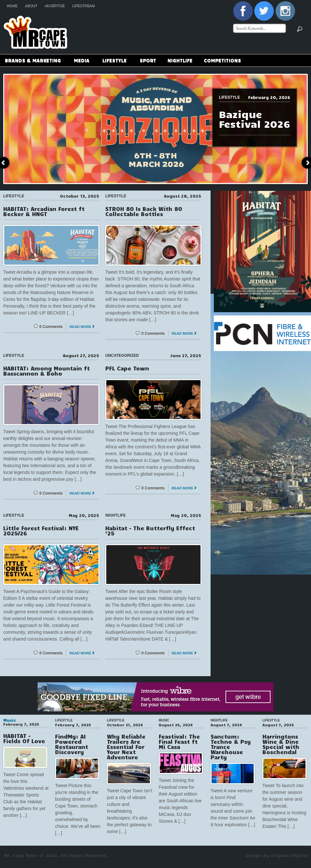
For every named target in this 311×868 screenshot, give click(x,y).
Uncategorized (122, 356)
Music (10, 720)
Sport (148, 60)
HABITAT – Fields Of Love (24, 738)
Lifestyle (114, 61)
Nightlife (180, 60)
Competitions (222, 60)
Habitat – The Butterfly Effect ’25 (150, 531)
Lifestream (83, 5)
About (31, 5)
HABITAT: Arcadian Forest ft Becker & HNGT (44, 211)
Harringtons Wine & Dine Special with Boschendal (281, 744)
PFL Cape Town (127, 368)
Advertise (54, 5)
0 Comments (51, 327)
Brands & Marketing (33, 61)
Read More (81, 327)
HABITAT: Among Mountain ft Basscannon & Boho (46, 371)
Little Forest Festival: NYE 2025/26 (41, 531)
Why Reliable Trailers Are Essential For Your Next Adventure (126, 747)
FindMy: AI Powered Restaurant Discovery (72, 744)
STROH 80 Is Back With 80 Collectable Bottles (144, 211)
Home (12, 5)
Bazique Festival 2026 (254, 119)
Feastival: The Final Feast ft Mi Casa (179, 742)
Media (81, 61)
